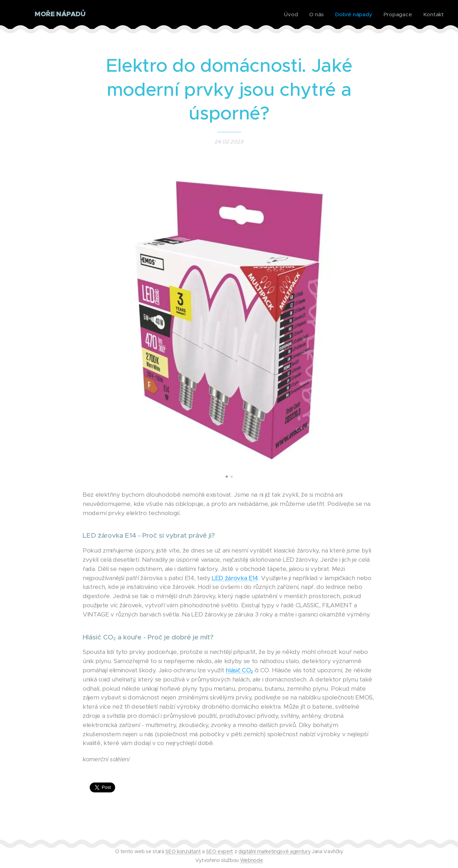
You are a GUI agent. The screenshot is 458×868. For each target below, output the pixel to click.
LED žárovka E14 (235, 578)
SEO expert (219, 851)
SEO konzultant (183, 851)
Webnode (252, 860)
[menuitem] (290, 14)
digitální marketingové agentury (274, 851)
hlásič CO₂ (239, 670)
